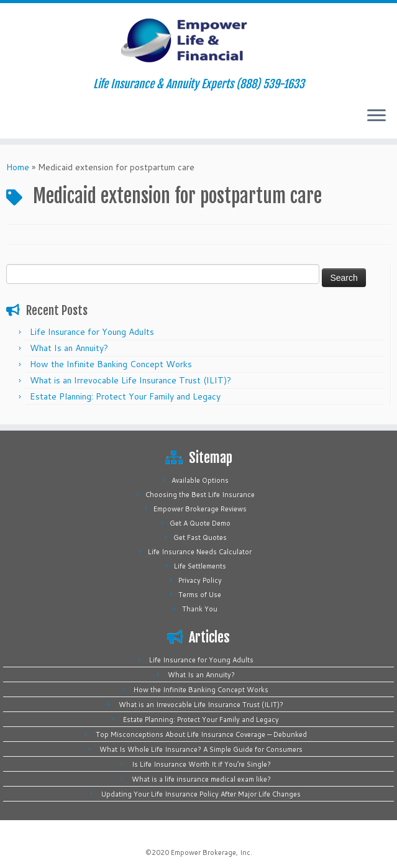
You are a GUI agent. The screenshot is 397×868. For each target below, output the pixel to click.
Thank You (200, 609)
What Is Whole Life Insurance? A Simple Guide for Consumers (201, 749)
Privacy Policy (200, 580)
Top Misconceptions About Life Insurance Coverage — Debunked (201, 734)
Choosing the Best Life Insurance (200, 495)
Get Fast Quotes (200, 537)
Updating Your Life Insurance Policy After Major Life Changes (201, 794)
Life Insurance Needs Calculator (200, 552)
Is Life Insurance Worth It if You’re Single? (201, 764)
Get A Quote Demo (200, 523)
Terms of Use (200, 595)
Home (18, 167)
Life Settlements (200, 566)
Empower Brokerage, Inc (211, 852)
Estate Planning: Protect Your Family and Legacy (125, 396)
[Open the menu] (376, 116)
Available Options (200, 480)
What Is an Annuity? (69, 348)
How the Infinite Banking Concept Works (111, 364)
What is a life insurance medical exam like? (201, 779)
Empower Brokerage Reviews (200, 509)
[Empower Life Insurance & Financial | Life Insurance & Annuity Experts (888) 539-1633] (198, 40)
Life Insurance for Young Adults (92, 332)
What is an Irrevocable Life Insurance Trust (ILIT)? (130, 380)
